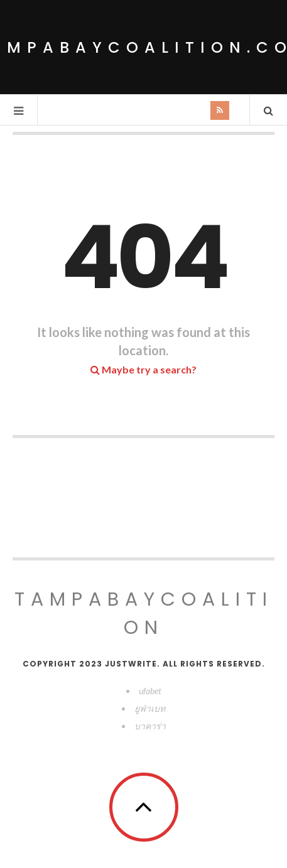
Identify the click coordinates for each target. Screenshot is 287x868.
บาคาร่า (150, 726)
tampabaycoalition (144, 613)
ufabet (150, 691)
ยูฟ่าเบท (150, 708)
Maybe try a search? (143, 369)
